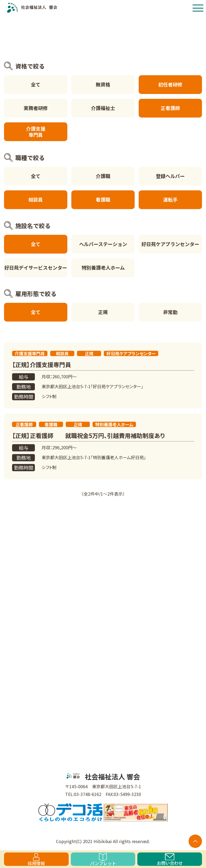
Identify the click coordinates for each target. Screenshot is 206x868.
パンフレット (103, 859)
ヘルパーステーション (103, 244)
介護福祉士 (103, 108)
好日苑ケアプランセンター (170, 244)
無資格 (103, 84)
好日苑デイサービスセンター (36, 267)
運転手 (170, 199)
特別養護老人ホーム (103, 267)
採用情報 (36, 859)
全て (36, 84)
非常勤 (170, 312)
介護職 (103, 176)
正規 (103, 312)
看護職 (103, 199)
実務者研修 (36, 108)
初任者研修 (170, 84)
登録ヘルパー (170, 176)
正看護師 (170, 108)
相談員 (36, 199)
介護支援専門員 (36, 132)
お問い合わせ (170, 860)
